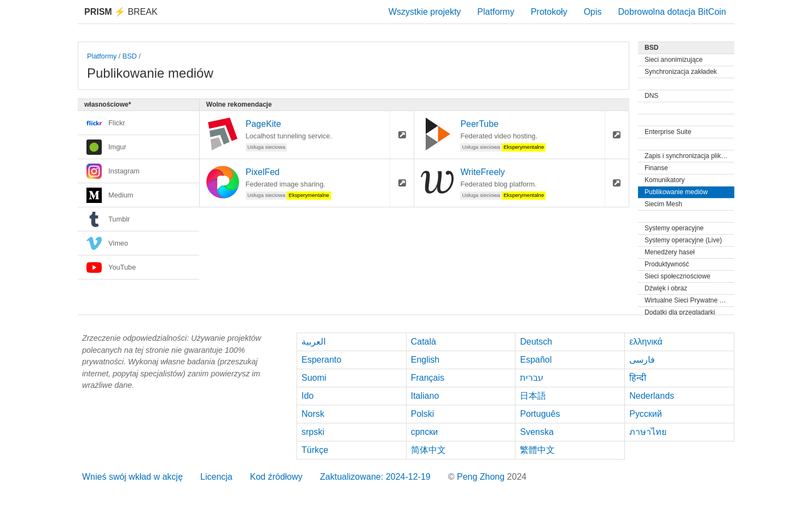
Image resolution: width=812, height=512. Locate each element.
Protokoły (549, 12)
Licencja (216, 477)
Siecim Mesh (663, 204)
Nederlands (652, 396)
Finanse (656, 168)
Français (428, 378)
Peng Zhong (482, 477)
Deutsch (536, 342)
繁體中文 (537, 450)
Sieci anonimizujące (674, 60)
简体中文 (428, 450)
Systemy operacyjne (674, 228)
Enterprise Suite (668, 132)
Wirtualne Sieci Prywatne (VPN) (689, 300)
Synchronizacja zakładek (681, 72)
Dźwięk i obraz (666, 288)
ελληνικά (646, 342)
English (425, 360)
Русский (645, 414)
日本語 (533, 396)
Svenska (536, 432)
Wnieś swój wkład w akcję (132, 477)
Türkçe (315, 450)
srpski (313, 432)
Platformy (496, 12)
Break (121, 12)
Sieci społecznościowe (677, 276)
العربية (314, 342)
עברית (532, 378)
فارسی (642, 360)
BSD (130, 56)
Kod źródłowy (276, 477)
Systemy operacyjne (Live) (683, 240)
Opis (593, 12)
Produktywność (667, 264)
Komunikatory (665, 180)
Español (536, 360)
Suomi (314, 378)
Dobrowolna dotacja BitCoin (672, 12)
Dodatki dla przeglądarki (680, 312)
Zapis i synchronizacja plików (687, 156)
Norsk (313, 414)
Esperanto (321, 360)
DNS (651, 96)
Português (540, 414)
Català (424, 342)
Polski (423, 414)
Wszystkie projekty (425, 12)
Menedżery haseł (669, 252)
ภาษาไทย (648, 432)
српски (425, 432)
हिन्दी (638, 378)
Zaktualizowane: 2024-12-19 (375, 477)
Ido (308, 396)
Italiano (425, 396)
